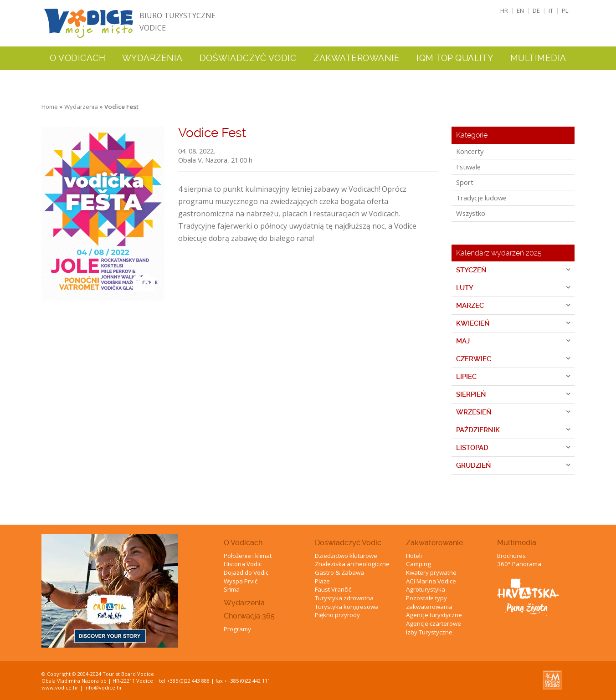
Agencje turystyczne (434, 615)
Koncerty (470, 151)
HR (504, 10)
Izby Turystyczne (429, 632)
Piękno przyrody (337, 615)
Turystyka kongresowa (347, 607)
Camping (418, 564)
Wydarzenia (152, 58)
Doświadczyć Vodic (348, 543)
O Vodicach (243, 543)
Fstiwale (468, 167)
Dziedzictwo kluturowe (346, 556)
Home (50, 107)
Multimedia (517, 543)
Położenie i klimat (248, 556)
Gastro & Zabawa (339, 572)
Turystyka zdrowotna (344, 598)
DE (536, 10)
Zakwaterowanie (434, 543)
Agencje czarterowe (434, 623)
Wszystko (471, 213)
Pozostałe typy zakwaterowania (429, 602)
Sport (465, 182)
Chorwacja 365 (249, 616)
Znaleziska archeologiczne (352, 564)
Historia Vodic (243, 564)
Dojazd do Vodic (246, 572)
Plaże (322, 581)
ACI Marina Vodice (431, 581)
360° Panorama (519, 564)
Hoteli (414, 556)
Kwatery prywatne (431, 572)
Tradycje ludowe (481, 198)
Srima (232, 589)
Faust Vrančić (333, 589)
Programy (237, 629)
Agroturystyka (426, 589)
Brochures (511, 556)
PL (565, 10)
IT (551, 10)
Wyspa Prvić (241, 581)
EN (520, 10)
